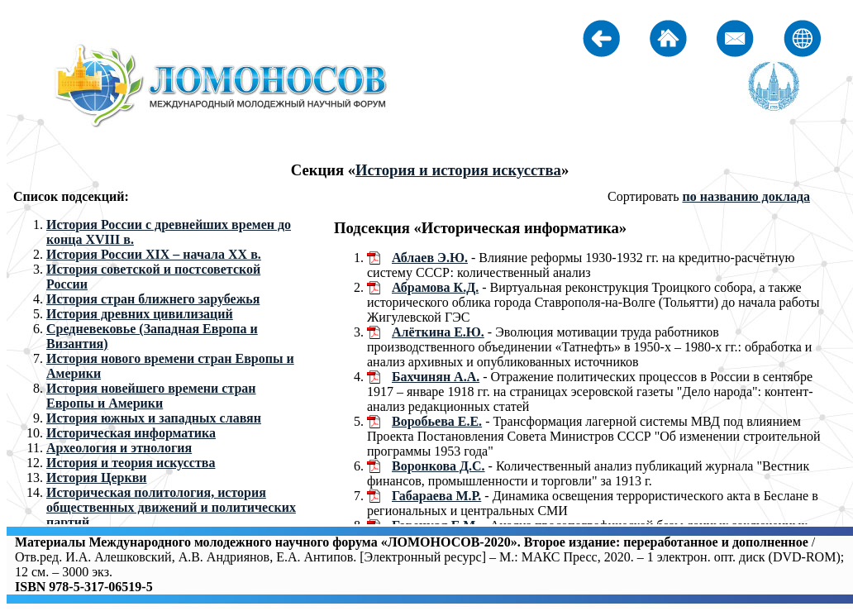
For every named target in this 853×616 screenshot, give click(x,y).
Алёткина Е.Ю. (438, 332)
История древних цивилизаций (140, 314)
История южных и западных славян (154, 418)
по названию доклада (746, 196)
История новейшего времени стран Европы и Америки (151, 396)
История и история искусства (458, 170)
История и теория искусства (131, 463)
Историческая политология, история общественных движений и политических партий (171, 507)
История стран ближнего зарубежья (153, 299)
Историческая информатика (131, 433)
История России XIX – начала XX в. (154, 254)
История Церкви (97, 478)
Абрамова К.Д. (435, 287)
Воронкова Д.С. (438, 466)
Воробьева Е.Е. (437, 421)
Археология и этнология (119, 448)
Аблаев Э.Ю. (430, 258)
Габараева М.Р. (436, 496)
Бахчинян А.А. (436, 377)
